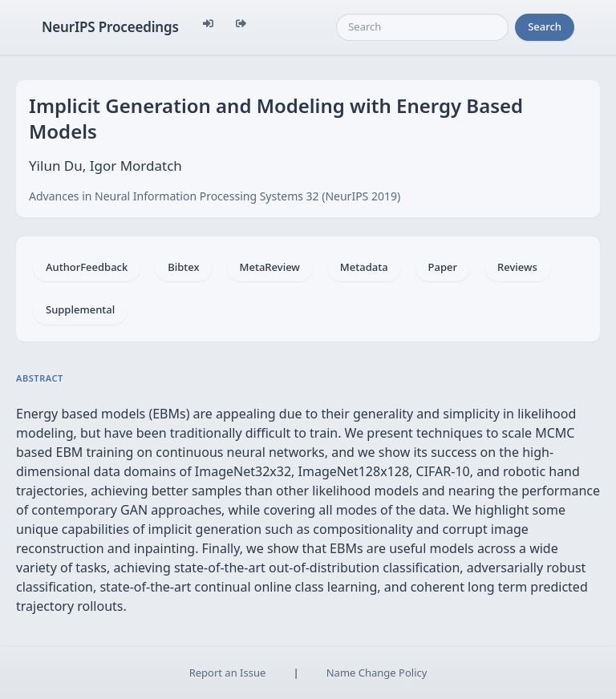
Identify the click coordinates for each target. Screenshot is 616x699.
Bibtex (183, 267)
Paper (443, 267)
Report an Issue (228, 673)
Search (545, 26)
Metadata (364, 267)
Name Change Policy (377, 673)
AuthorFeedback (87, 267)
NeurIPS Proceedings (110, 27)
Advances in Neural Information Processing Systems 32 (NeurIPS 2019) (215, 196)
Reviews (517, 267)
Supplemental (80, 309)
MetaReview (270, 267)
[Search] (422, 27)
